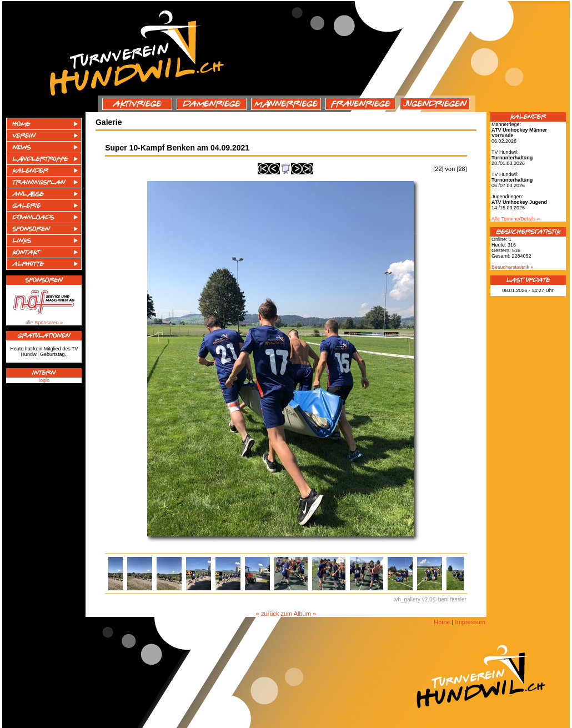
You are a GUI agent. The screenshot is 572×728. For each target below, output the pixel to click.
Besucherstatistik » (513, 267)
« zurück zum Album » (286, 614)
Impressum (470, 622)
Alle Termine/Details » (516, 219)
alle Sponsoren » (44, 323)
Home (442, 622)
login (44, 380)
